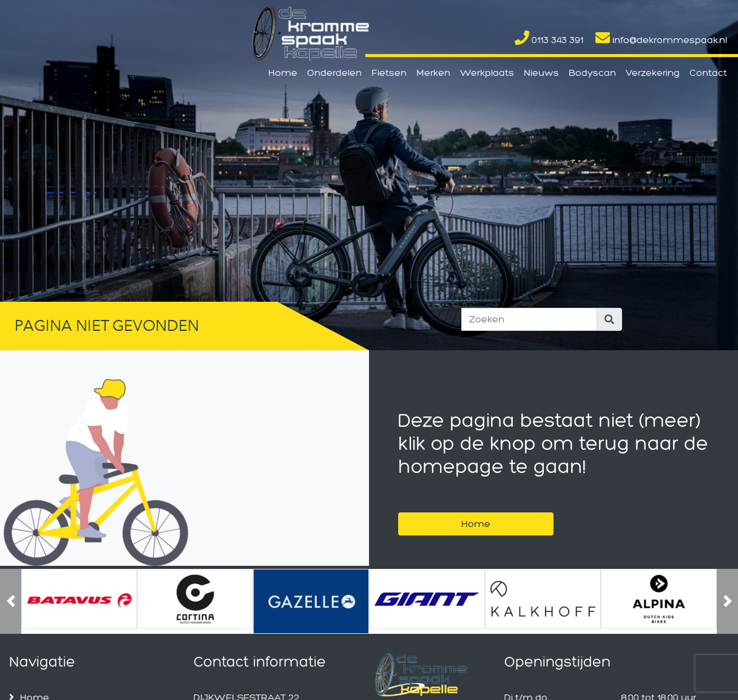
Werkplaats (487, 73)
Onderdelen (334, 73)
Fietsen (389, 73)
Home (283, 73)
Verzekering (653, 73)
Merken (433, 73)
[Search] (529, 319)
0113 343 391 (549, 40)
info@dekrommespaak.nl (661, 40)
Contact (708, 73)
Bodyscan (592, 73)
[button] (11, 601)
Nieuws (541, 73)
